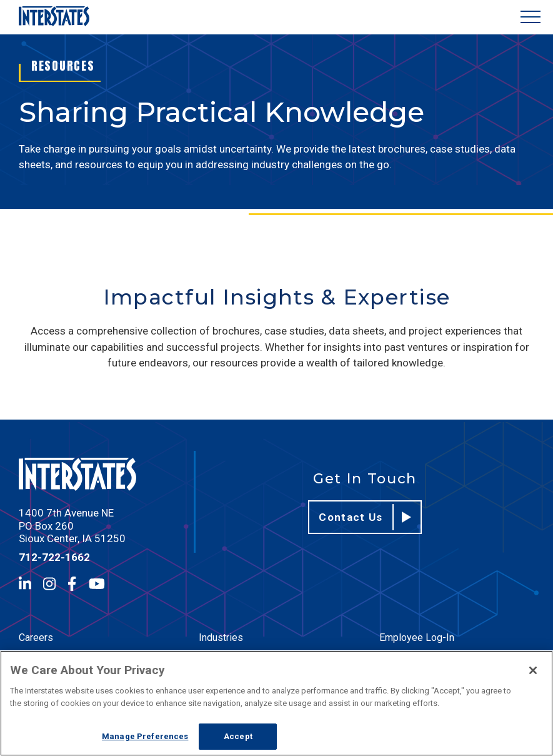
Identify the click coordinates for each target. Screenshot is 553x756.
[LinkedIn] (25, 584)
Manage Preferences (145, 736)
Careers (36, 638)
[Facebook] (72, 584)
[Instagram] (49, 584)
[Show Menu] (531, 17)
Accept (238, 736)
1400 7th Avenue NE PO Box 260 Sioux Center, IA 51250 (72, 526)
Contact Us (365, 517)
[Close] (533, 670)
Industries (221, 638)
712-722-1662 (54, 557)
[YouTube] (97, 584)
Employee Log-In (417, 638)
